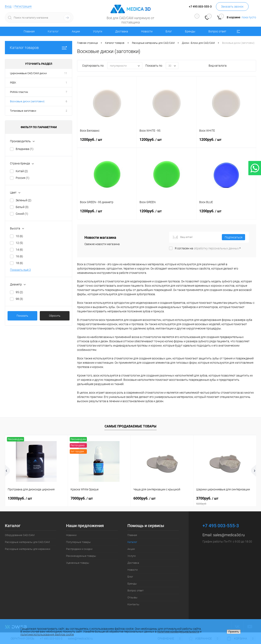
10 (19, 236)
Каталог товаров (39, 48)
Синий (22, 214)
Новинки (71, 535)
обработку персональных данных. (217, 248)
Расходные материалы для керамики (28, 549)
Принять (234, 632)
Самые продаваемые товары (130, 426)
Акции (76, 31)
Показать (22, 316)
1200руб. (107, 142)
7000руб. (82, 498)
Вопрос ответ (217, 31)
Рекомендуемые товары (81, 556)
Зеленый (24, 200)
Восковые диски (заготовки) (27, 101)
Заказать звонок (232, 7)
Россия (23, 178)
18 (19, 263)
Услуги (98, 31)
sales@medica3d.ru (229, 535)
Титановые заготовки (23, 111)
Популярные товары (78, 542)
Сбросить (55, 316)
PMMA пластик (19, 92)
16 (19, 256)
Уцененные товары (78, 563)
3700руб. (225, 501)
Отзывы (132, 597)
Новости (147, 31)
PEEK (13, 83)
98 (19, 299)
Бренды (190, 31)
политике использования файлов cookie (47, 634)
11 (66, 73)
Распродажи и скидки (79, 549)
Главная (29, 31)
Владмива (25, 149)
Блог (169, 31)
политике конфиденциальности (178, 632)
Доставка (122, 31)
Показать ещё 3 (20, 270)
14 (19, 250)
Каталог (53, 31)
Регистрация (23, 6)
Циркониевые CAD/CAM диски (28, 73)
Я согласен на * (208, 248)
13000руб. (20, 498)
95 (19, 292)
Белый (22, 207)
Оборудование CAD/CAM (20, 535)
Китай (22, 171)
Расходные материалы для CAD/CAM (27, 542)
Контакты (133, 604)
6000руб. (144, 498)
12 (19, 243)
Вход (8, 6)
